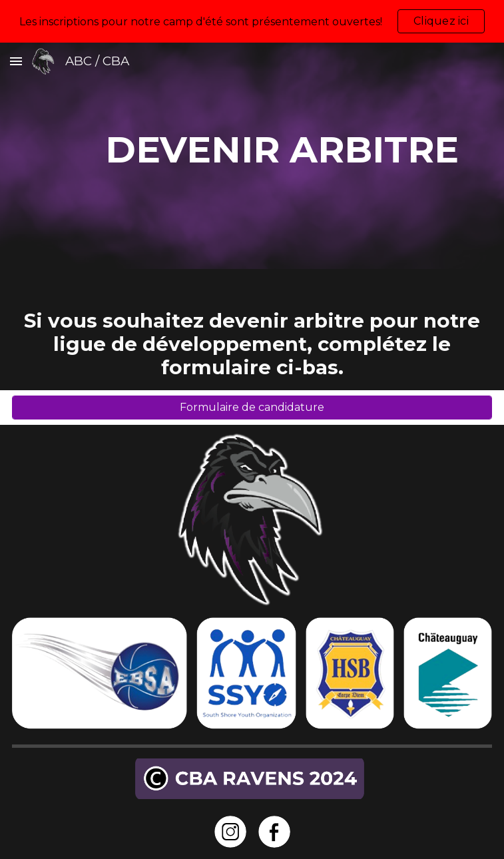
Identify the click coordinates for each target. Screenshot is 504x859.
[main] (252, 156)
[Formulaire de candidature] (252, 407)
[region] (252, 21)
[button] (16, 61)
